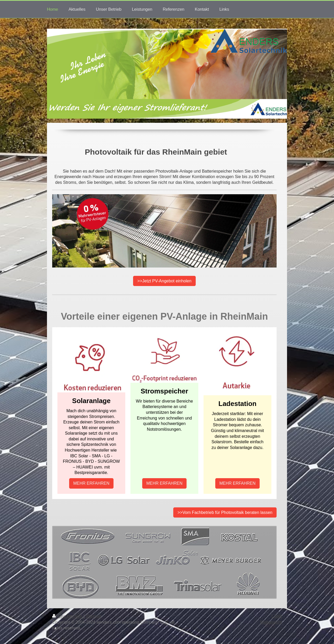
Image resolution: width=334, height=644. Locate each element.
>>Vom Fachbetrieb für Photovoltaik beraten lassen (225, 512)
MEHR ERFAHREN (91, 483)
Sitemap (94, 616)
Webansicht (271, 622)
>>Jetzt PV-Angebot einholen (164, 281)
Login (277, 616)
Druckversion (68, 616)
